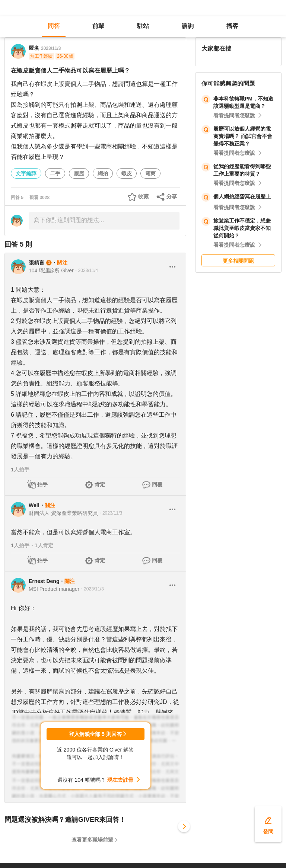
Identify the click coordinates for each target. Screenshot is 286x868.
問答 (54, 26)
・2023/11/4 (86, 270)
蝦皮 (127, 173)
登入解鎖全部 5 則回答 (95, 734)
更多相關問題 (238, 261)
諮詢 (188, 26)
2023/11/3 (51, 48)
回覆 (157, 484)
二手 (55, 173)
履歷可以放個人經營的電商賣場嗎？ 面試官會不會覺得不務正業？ (243, 136)
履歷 (79, 173)
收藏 (143, 196)
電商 (150, 173)
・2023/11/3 (110, 513)
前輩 (98, 26)
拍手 (42, 484)
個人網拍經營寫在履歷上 (242, 196)
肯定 (100, 484)
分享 (172, 196)
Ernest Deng (44, 581)
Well (34, 505)
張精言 (36, 263)
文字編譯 (26, 173)
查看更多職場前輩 (92, 840)
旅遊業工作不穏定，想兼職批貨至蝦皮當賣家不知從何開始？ (242, 228)
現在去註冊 (120, 780)
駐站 (143, 26)
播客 (232, 26)
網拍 (103, 173)
